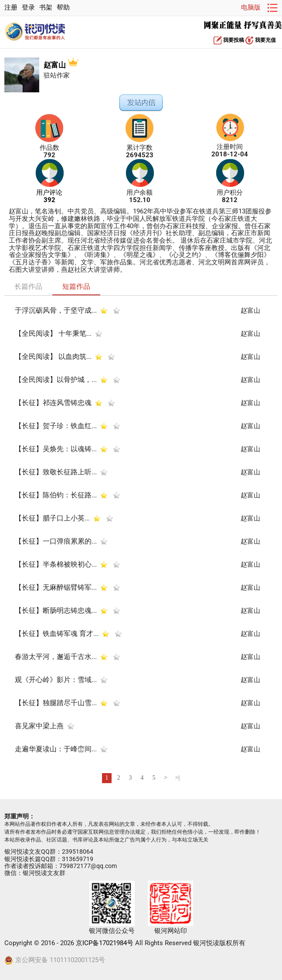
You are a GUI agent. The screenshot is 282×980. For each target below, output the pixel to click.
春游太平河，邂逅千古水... (56, 657)
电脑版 (251, 8)
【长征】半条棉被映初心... (56, 564)
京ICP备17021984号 (105, 943)
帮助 (63, 8)
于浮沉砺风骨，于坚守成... (56, 310)
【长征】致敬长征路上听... (56, 472)
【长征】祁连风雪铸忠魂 (53, 403)
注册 (11, 8)
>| (178, 778)
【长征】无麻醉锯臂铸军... (56, 587)
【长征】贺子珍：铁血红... (56, 426)
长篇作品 (28, 286)
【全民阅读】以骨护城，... (56, 380)
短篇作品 (76, 286)
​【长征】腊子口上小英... (52, 518)
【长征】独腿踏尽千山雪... (56, 703)
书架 (46, 8)
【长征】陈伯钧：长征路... (56, 495)
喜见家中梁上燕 (39, 726)
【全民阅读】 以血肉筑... (53, 357)
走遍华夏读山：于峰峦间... (56, 749)
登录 (28, 8)
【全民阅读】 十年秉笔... (53, 333)
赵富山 (61, 65)
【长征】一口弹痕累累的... (56, 541)
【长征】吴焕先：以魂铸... (56, 449)
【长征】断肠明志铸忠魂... (56, 610)
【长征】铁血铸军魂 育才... (57, 634)
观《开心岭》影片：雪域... (56, 680)
